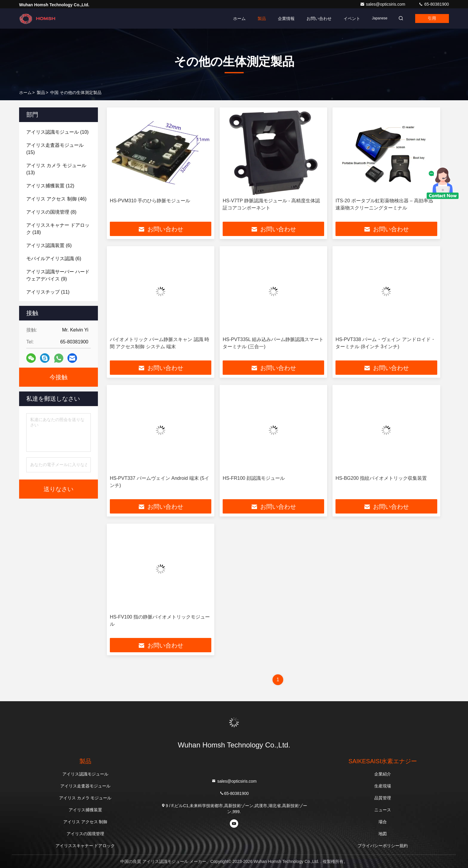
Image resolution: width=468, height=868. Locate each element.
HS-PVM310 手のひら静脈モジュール (150, 201)
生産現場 (383, 786)
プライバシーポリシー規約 (383, 846)
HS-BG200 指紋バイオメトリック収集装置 (381, 478)
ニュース (383, 810)
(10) (57, 132)
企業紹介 (383, 774)
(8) (51, 212)
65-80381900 (434, 4)
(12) (50, 186)
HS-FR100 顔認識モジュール (254, 478)
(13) (56, 169)
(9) (58, 275)
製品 (256, 18)
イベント (346, 18)
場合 (383, 822)
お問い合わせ (313, 18)
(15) (55, 149)
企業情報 (281, 18)
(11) (48, 292)
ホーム (234, 18)
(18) (58, 229)
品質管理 (383, 798)
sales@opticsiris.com (383, 4)
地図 (383, 834)
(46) (56, 199)
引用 (430, 18)
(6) (49, 245)
